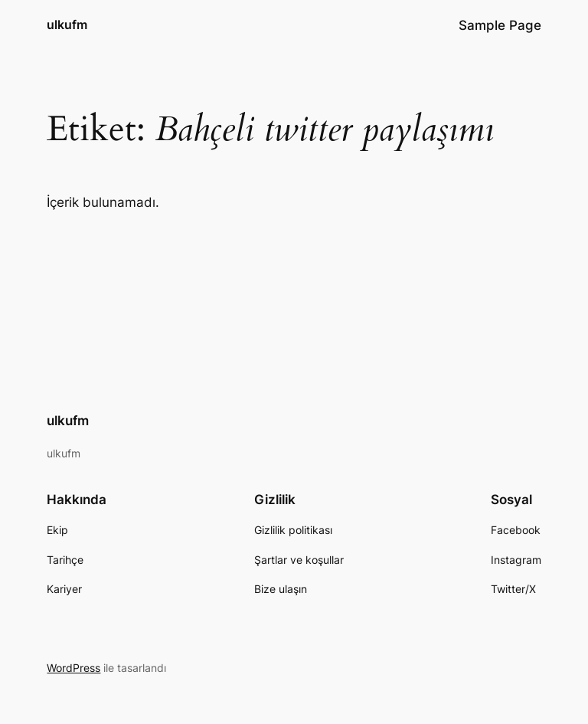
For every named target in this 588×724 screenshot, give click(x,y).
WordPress (73, 668)
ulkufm (67, 25)
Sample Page (500, 25)
